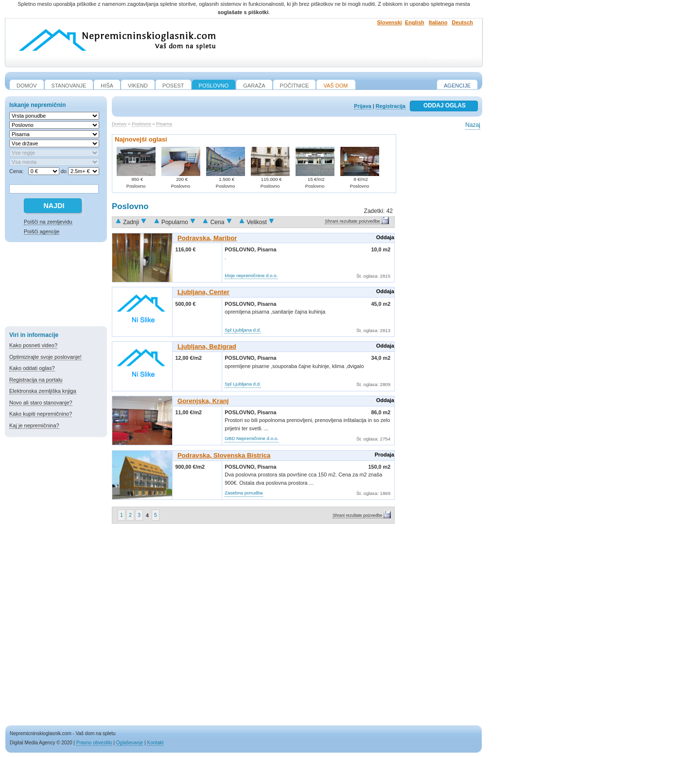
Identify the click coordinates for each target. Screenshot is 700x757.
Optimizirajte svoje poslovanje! (45, 357)
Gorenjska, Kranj (203, 401)
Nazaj (473, 125)
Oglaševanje (130, 743)
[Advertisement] (56, 286)
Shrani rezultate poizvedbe (352, 221)
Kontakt (156, 743)
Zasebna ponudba (244, 493)
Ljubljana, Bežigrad (207, 346)
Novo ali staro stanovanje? (41, 403)
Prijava (362, 106)
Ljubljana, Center (203, 292)
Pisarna (164, 124)
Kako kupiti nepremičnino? (41, 414)
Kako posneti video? (33, 345)
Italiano (438, 22)
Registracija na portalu (36, 380)
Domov (119, 124)
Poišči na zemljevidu (48, 222)
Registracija (391, 106)
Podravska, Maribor (207, 238)
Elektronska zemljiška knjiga (43, 391)
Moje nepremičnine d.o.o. (251, 275)
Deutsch (463, 22)
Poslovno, (241, 249)
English (415, 22)
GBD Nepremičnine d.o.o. (252, 438)
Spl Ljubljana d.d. (243, 330)
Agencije (457, 86)
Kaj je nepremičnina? (34, 425)
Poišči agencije (42, 231)
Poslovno (141, 124)
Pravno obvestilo (94, 743)
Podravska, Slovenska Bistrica (224, 455)
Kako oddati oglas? (32, 368)
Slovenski (390, 22)
